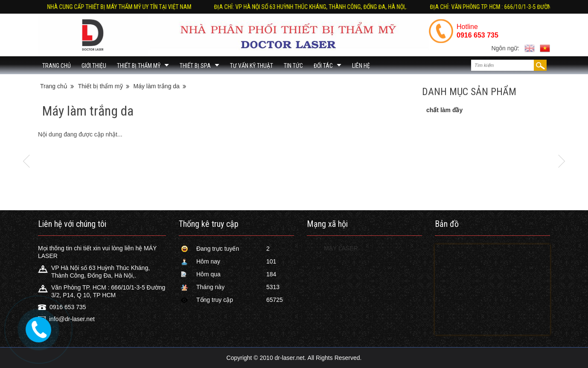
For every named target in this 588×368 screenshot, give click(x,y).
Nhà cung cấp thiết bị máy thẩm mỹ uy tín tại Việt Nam (441, 7)
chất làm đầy (444, 110)
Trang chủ (57, 66)
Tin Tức (293, 66)
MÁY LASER (341, 248)
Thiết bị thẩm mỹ (139, 66)
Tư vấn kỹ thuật (252, 66)
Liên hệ (361, 66)
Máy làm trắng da (157, 86)
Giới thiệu (94, 66)
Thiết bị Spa (195, 66)
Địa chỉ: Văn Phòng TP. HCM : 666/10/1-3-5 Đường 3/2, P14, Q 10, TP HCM (256, 7)
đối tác (323, 66)
